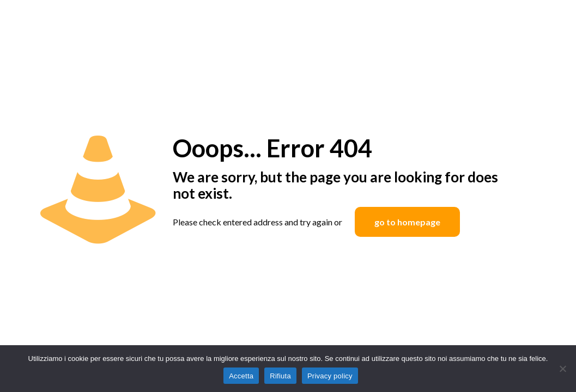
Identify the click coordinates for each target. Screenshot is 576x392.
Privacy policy (330, 376)
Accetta (241, 376)
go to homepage (407, 222)
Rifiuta (280, 376)
